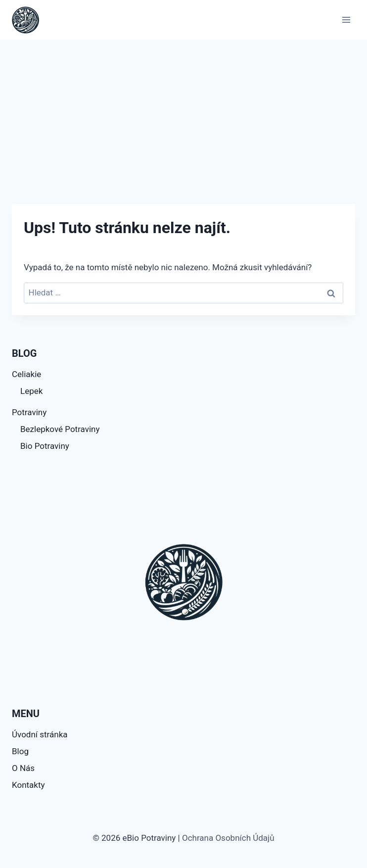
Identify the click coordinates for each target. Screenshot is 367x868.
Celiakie (26, 374)
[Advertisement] (183, 114)
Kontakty (28, 785)
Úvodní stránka (40, 734)
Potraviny (29, 412)
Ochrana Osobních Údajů (228, 838)
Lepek (31, 391)
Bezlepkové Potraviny (60, 429)
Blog (20, 751)
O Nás (23, 768)
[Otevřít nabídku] (346, 20)
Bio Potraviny (45, 446)
